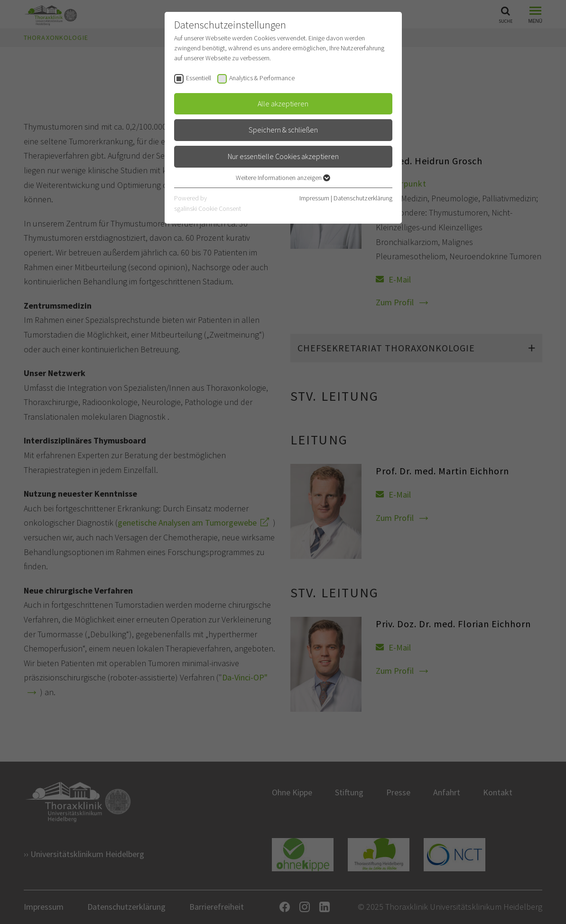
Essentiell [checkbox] (199, 78)
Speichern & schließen (283, 130)
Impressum (314, 198)
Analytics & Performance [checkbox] (262, 78)
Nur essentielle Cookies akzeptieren (283, 156)
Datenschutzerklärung (363, 198)
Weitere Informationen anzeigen (283, 178)
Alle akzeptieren (283, 104)
